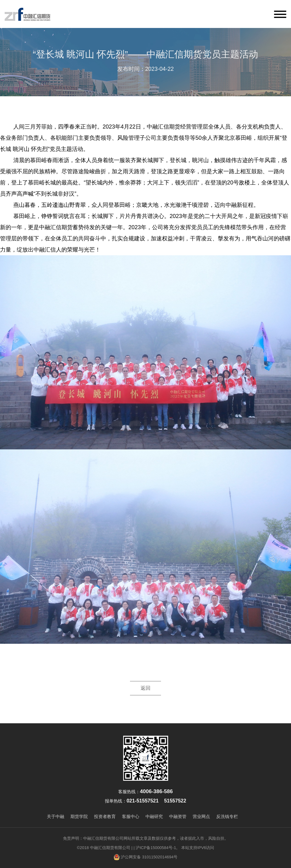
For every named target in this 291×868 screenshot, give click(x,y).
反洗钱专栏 (227, 816)
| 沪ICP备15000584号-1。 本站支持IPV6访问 (174, 848)
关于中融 (56, 816)
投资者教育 (105, 816)
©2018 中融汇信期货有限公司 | (105, 848)
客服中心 (131, 816)
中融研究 (154, 816)
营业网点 (201, 816)
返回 (145, 688)
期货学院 (79, 816)
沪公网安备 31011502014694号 (145, 857)
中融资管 (178, 816)
